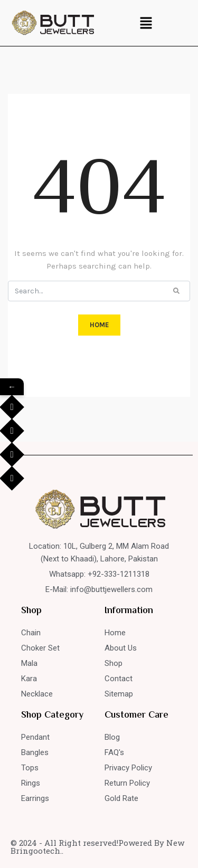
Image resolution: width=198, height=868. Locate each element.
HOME (99, 325)
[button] (146, 23)
